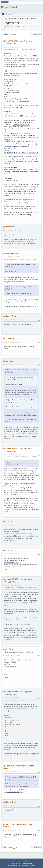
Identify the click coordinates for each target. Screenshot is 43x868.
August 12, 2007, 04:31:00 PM (12, 806)
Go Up (4, 848)
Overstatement (12, 253)
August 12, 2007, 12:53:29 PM (12, 554)
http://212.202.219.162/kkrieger (14, 792)
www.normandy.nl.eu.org (22, 125)
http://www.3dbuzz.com (11, 563)
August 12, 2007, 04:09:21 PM (12, 655)
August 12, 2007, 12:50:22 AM (12, 342)
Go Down (5, 35)
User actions (36, 35)
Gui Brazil (10, 649)
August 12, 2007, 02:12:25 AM (12, 364)
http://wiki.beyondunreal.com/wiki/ (15, 560)
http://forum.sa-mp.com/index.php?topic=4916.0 (20, 135)
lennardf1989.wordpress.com (25, 116)
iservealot (10, 227)
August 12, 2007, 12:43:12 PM (12, 525)
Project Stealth (10, 7)
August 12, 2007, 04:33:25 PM (12, 830)
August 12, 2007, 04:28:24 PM (12, 772)
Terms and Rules (20, 861)
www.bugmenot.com (29, 144)
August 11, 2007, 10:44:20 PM (12, 230)
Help (13, 861)
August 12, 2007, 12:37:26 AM (12, 320)
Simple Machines (27, 863)
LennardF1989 (12, 41)
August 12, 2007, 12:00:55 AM (12, 257)
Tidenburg (10, 339)
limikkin (9, 522)
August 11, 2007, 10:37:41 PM (12, 47)
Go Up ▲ (28, 861)
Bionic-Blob (11, 316)
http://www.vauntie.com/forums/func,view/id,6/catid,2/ (21, 153)
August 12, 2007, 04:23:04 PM (12, 698)
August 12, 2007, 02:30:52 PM (12, 585)
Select (10, 717)
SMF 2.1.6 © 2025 (16, 863)
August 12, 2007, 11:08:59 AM (12, 455)
